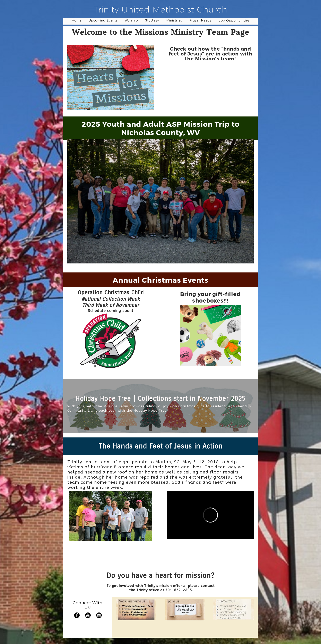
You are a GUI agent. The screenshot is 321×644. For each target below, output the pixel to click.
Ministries (174, 21)
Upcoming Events (103, 21)
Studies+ (152, 21)
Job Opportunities (234, 21)
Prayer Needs (200, 21)
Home (76, 21)
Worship (131, 21)
